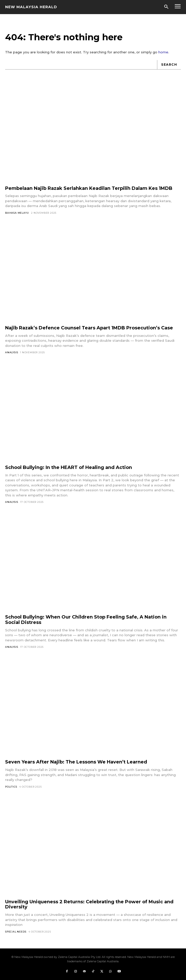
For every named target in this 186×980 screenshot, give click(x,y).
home (163, 52)
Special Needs (16, 932)
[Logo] (31, 7)
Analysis (12, 352)
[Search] (169, 65)
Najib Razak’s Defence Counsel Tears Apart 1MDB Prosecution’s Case (89, 328)
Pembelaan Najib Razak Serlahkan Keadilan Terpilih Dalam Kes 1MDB (89, 188)
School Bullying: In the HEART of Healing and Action (69, 467)
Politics (11, 787)
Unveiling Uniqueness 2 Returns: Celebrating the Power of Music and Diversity (89, 904)
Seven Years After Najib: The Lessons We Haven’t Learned (76, 762)
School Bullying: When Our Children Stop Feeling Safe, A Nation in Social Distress (86, 620)
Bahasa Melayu (17, 213)
